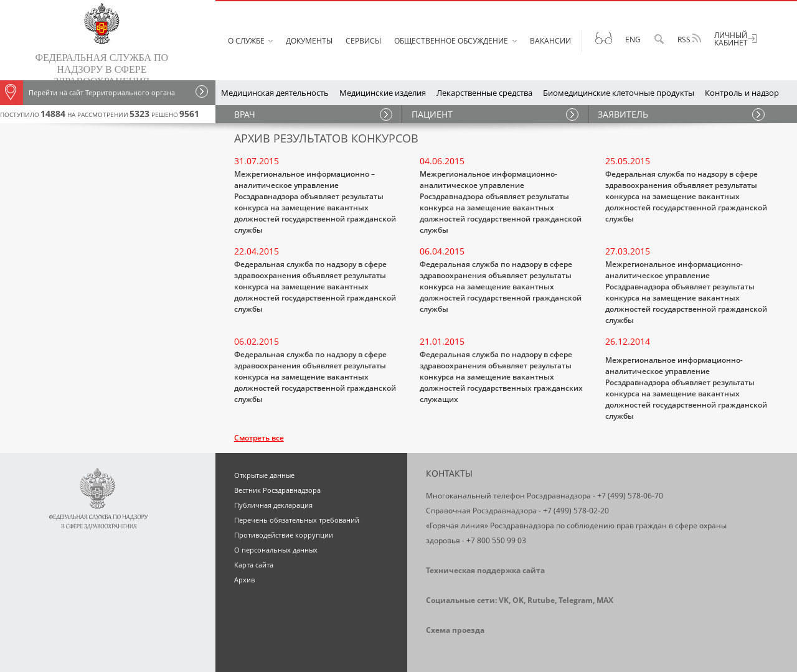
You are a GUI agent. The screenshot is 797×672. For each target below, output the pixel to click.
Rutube (541, 600)
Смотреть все (259, 438)
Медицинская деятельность (275, 93)
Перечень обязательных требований (297, 520)
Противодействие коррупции (284, 535)
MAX (605, 600)
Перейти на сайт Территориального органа (87, 93)
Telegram (576, 600)
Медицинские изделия (383, 93)
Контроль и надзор (742, 93)
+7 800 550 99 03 (496, 540)
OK (518, 600)
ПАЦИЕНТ (432, 114)
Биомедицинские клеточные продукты (619, 93)
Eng (633, 40)
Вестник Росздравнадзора (277, 490)
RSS (689, 39)
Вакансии (550, 41)
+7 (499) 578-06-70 (630, 496)
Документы (309, 41)
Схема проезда (455, 630)
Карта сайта (254, 565)
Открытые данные (264, 475)
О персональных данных (276, 550)
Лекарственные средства (484, 93)
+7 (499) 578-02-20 (576, 511)
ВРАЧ (245, 114)
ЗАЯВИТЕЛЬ (623, 114)
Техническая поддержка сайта (485, 570)
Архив (244, 580)
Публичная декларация (273, 505)
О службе (246, 41)
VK (504, 600)
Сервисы (363, 41)
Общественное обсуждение (451, 41)
